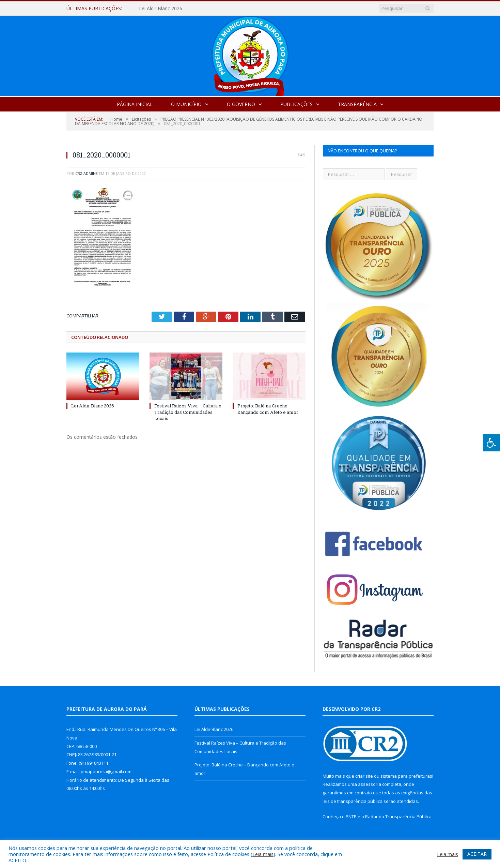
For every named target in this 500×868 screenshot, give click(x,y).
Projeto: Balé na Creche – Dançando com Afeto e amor (268, 409)
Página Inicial (135, 104)
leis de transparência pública (353, 801)
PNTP (351, 817)
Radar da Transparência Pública (398, 817)
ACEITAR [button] (477, 854)
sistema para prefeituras (406, 776)
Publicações (296, 104)
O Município (186, 104)
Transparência (357, 104)
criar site (364, 776)
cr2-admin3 (87, 173)
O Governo (241, 104)
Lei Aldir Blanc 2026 (161, 9)
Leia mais (263, 854)
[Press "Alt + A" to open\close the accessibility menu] (492, 443)
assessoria (370, 784)
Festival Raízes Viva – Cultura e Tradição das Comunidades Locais (188, 412)
